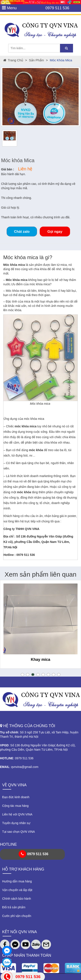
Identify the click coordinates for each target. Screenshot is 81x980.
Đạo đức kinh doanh (16, 797)
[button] (22, 675)
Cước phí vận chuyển (17, 916)
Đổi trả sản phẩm (14, 907)
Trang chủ (13, 60)
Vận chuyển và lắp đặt (17, 890)
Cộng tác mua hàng (15, 806)
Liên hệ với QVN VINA (17, 814)
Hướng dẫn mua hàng (17, 881)
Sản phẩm (36, 60)
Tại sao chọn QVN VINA (18, 832)
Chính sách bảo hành (17, 899)
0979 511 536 (57, 8)
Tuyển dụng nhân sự (16, 823)
